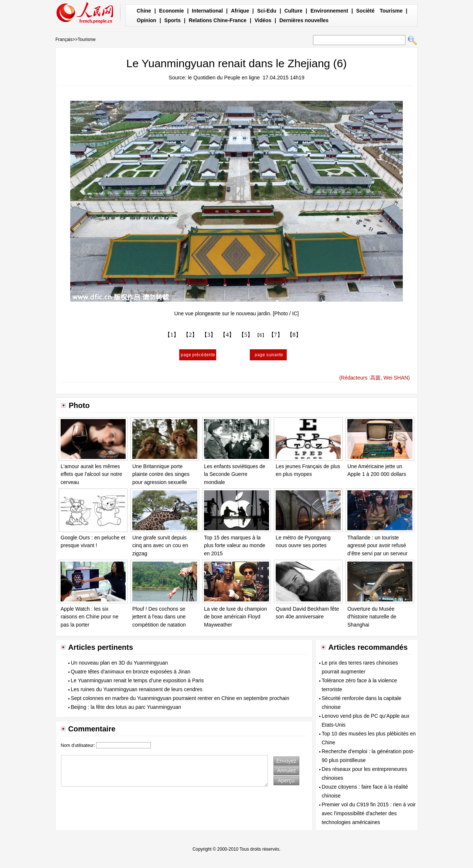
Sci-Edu (267, 11)
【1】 (172, 335)
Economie (172, 11)
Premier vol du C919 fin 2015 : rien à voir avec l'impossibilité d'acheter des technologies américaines (369, 813)
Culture (293, 11)
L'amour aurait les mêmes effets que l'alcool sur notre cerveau (91, 474)
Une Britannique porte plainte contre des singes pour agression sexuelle (161, 474)
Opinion (147, 20)
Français (64, 40)
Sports (173, 20)
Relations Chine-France (218, 20)
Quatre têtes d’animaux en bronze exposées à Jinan (131, 672)
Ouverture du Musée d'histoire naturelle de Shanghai (372, 617)
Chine (144, 11)
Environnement (329, 11)
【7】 (276, 335)
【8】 (294, 335)
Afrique (240, 11)
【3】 (209, 335)
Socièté (365, 11)
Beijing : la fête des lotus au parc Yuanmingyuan (126, 707)
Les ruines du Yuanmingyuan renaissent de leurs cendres (137, 689)
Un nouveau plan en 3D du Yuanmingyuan (120, 663)
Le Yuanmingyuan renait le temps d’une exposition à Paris (137, 680)
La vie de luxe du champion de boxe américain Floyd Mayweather (235, 617)
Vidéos (263, 20)
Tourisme (391, 11)
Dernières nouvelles (304, 20)
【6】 (261, 335)
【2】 (190, 335)
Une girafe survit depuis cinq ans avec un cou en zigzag (160, 545)
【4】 (227, 335)
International (207, 11)
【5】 (246, 335)
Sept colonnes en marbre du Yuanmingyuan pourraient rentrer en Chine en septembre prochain (180, 698)
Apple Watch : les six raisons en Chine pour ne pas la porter (89, 617)
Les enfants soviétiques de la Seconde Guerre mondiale (235, 474)
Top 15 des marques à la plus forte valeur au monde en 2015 (235, 545)
